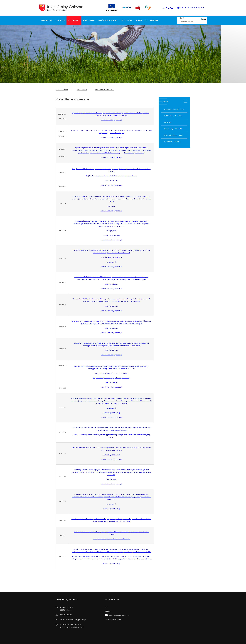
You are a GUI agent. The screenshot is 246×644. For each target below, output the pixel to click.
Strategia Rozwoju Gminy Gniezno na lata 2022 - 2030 (111, 373)
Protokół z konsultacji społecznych (111, 120)
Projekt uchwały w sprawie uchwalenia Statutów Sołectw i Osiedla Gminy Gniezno (111, 176)
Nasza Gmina (127, 20)
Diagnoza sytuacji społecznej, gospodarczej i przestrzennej (111, 378)
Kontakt (154, 20)
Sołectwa (168, 122)
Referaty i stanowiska (173, 142)
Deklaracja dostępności (173, 135)
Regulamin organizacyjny (174, 109)
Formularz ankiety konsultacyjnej (111, 257)
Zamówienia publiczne (108, 20)
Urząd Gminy (74, 20)
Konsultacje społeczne (173, 129)
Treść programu (111, 231)
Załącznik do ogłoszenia (103, 115)
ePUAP (108, 611)
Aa (164, 8)
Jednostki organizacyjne (174, 116)
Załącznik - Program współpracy (134, 153)
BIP (107, 607)
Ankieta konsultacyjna (120, 115)
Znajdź (190, 20)
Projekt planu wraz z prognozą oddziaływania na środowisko (111, 539)
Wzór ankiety (111, 206)
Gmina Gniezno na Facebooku (117, 616)
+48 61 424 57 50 (66, 615)
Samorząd (60, 20)
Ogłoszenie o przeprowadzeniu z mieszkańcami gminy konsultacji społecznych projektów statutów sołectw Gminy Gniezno (110, 113)
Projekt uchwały (111, 262)
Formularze (141, 20)
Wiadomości (47, 20)
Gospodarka (89, 20)
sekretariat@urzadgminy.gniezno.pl (73, 620)
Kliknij (203, 19)
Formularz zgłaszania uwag (111, 235)
